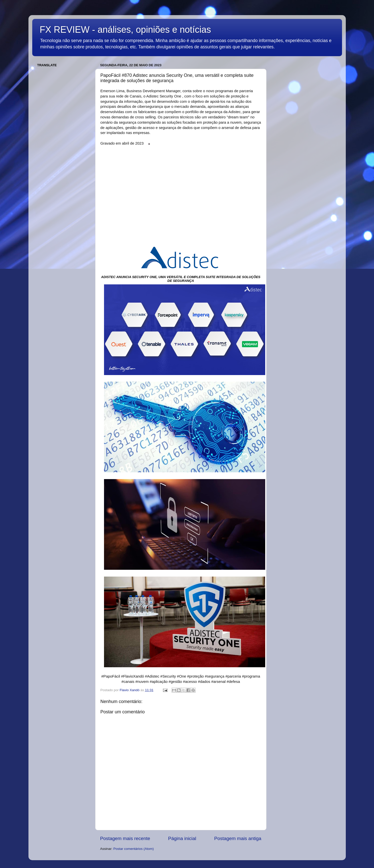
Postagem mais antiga (238, 838)
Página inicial (182, 838)
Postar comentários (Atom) (134, 849)
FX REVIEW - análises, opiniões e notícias (125, 30)
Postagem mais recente (125, 838)
